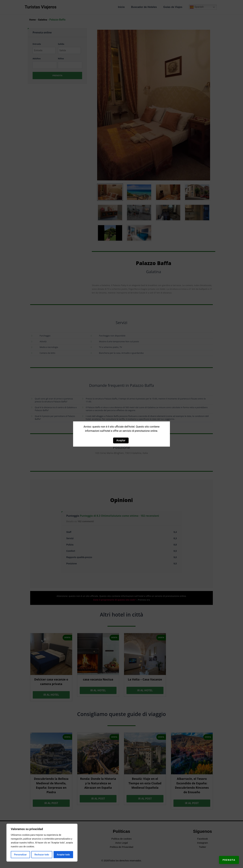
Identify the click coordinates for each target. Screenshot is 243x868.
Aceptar (121, 440)
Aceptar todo (63, 855)
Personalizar (20, 855)
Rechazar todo (42, 855)
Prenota (226, 857)
